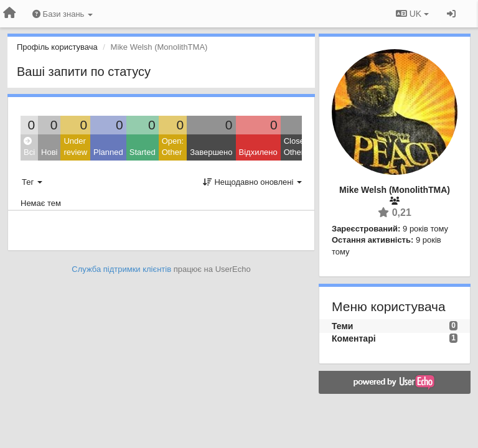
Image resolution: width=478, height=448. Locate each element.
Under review (75, 147)
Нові (49, 152)
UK (412, 14)
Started (143, 152)
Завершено (211, 152)
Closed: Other (298, 147)
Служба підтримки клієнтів (121, 269)
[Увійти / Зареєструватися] (451, 14)
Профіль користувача (57, 47)
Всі (29, 147)
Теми (342, 326)
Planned (108, 152)
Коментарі (354, 338)
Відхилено (258, 152)
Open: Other (173, 147)
